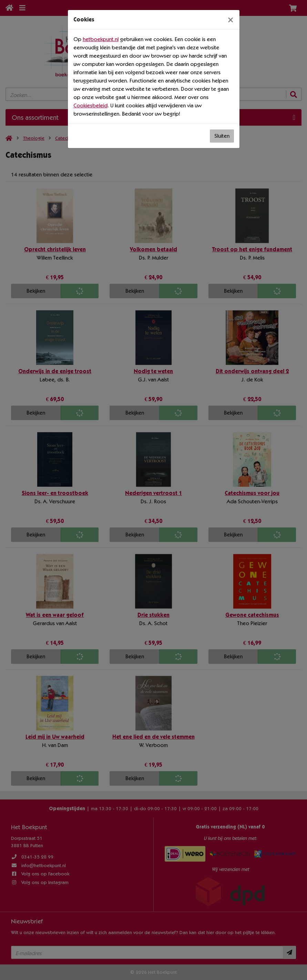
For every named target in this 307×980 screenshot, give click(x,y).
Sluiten (222, 136)
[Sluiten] (231, 20)
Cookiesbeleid (90, 105)
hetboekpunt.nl (101, 39)
